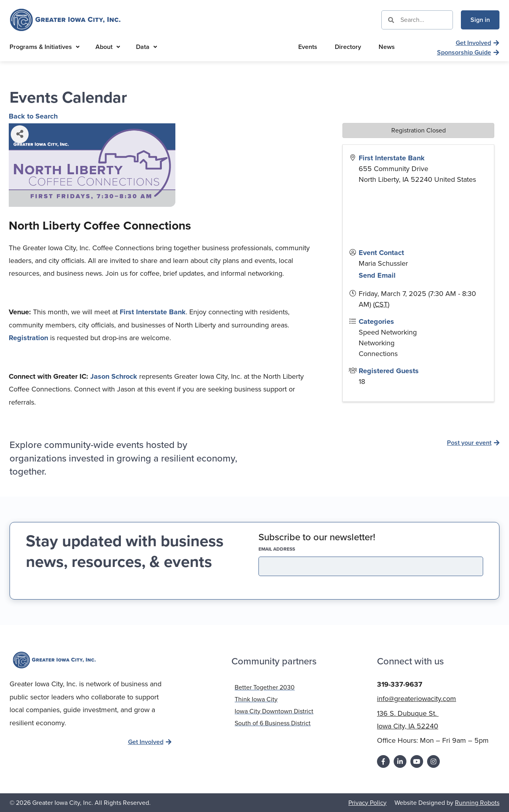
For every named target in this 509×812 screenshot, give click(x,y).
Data (147, 47)
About (108, 47)
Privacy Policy (367, 802)
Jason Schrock (114, 376)
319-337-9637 (400, 684)
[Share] (20, 134)
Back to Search (33, 116)
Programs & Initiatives (45, 47)
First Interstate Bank (153, 312)
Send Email (377, 275)
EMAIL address (291, 549)
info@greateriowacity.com (417, 698)
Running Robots (477, 802)
